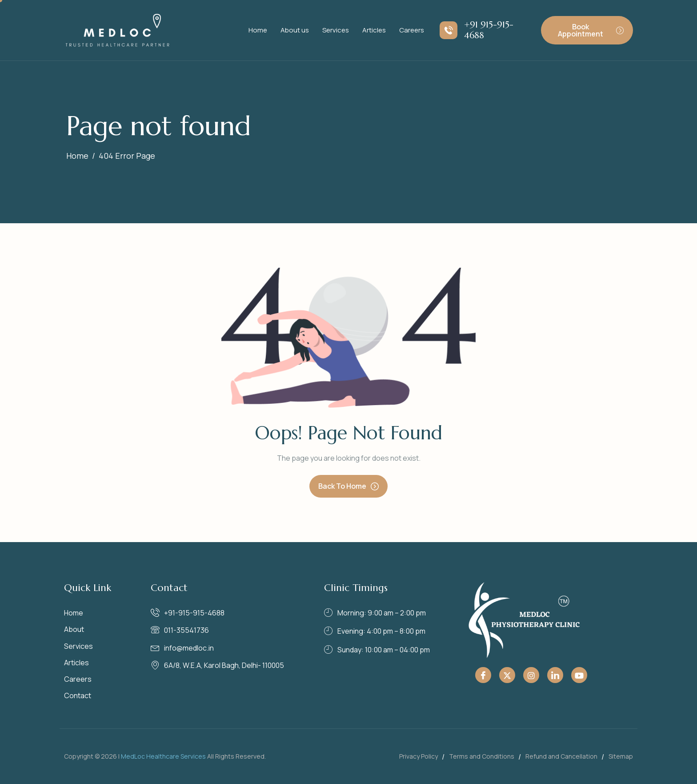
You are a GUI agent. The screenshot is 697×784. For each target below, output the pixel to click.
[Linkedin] (555, 675)
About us (295, 30)
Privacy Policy (419, 756)
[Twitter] (507, 675)
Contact (78, 696)
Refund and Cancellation (561, 756)
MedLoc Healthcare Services (163, 756)
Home (258, 30)
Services (336, 30)
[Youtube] (579, 675)
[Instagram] (531, 675)
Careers (412, 30)
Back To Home (348, 486)
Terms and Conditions (482, 756)
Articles (374, 30)
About (74, 629)
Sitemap (621, 756)
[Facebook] (483, 675)
